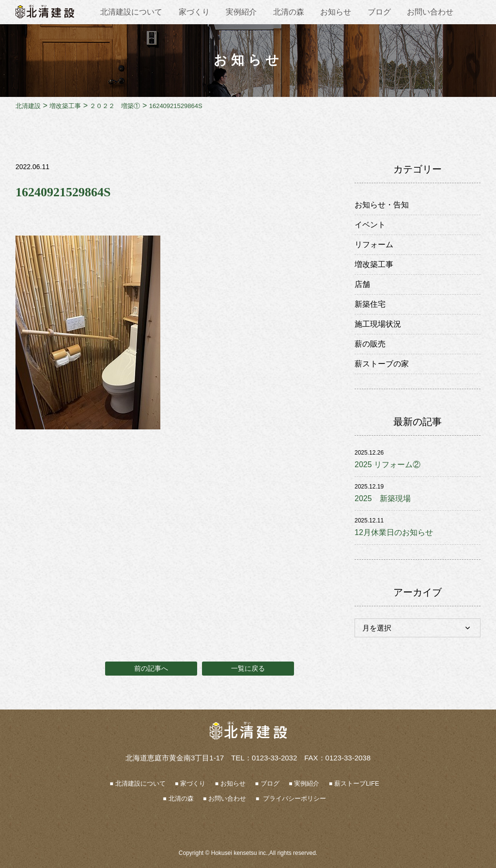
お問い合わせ (430, 12)
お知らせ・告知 (382, 205)
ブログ (379, 12)
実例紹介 (241, 12)
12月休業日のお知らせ (394, 532)
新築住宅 (370, 304)
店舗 (362, 284)
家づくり (194, 12)
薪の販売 (370, 344)
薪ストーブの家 (382, 364)
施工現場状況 (378, 324)
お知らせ (336, 12)
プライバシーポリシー (294, 798)
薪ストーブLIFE (356, 783)
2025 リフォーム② (387, 465)
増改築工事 (374, 264)
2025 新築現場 (383, 498)
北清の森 (289, 12)
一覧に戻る (248, 668)
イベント (370, 225)
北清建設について (131, 12)
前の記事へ (151, 668)
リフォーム (374, 245)
